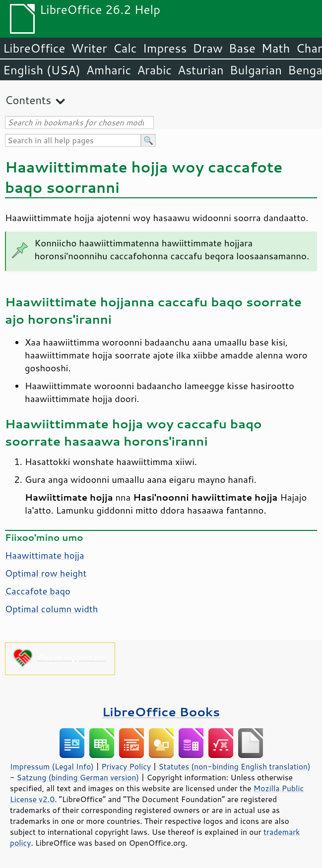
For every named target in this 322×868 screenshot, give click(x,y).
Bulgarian (256, 70)
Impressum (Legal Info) (52, 766)
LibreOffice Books (161, 712)
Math (276, 48)
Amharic (109, 70)
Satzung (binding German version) (78, 777)
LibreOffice (34, 48)
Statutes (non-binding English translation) (234, 766)
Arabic (154, 70)
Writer (89, 48)
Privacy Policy (126, 766)
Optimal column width (51, 609)
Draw (207, 48)
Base (242, 48)
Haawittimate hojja (45, 555)
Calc (125, 48)
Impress (165, 48)
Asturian (201, 70)
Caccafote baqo (38, 591)
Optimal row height (46, 573)
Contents (28, 100)
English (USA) (42, 70)
